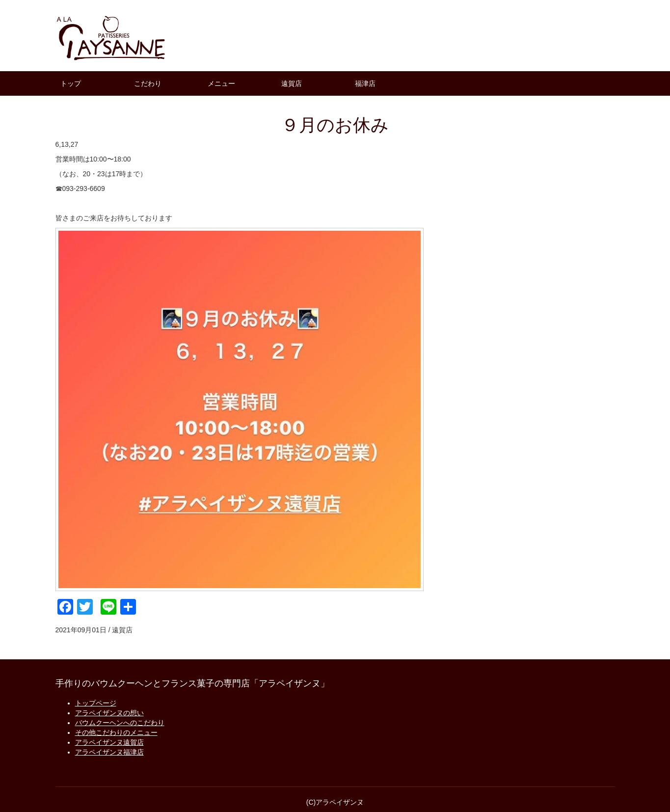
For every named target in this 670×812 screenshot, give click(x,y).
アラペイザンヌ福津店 (109, 752)
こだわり (148, 83)
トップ (71, 83)
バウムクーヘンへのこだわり (120, 723)
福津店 (365, 83)
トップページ (96, 703)
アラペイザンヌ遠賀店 (109, 742)
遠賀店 (292, 83)
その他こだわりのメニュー (116, 732)
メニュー (221, 83)
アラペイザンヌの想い (109, 713)
